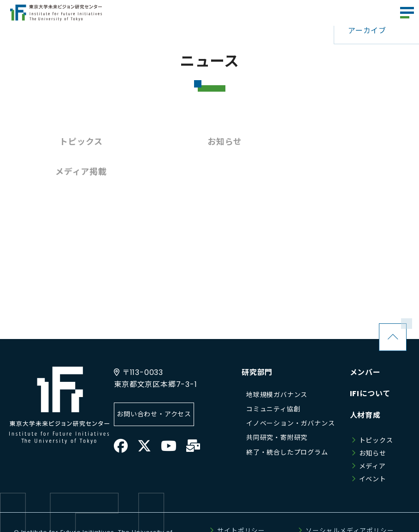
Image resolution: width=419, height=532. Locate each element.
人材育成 (365, 385)
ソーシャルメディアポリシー (350, 501)
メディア (372, 436)
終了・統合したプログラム (287, 422)
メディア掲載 (343, 142)
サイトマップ (310, 514)
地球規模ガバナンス (277, 365)
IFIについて (370, 364)
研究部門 (257, 342)
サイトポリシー (241, 501)
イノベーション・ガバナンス (290, 394)
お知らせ (209, 142)
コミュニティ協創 (273, 379)
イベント (373, 449)
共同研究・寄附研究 (277, 408)
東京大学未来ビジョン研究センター (56, 13)
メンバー (365, 342)
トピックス (76, 142)
